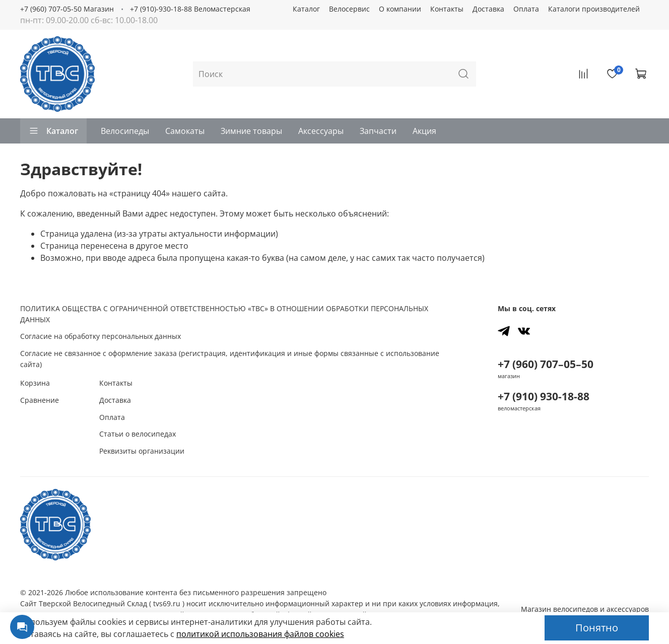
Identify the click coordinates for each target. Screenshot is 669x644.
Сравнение (40, 400)
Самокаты (185, 131)
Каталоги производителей (594, 9)
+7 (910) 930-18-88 (544, 396)
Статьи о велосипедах (138, 434)
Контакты (447, 9)
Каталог (306, 9)
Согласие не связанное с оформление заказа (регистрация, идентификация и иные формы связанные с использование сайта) (230, 359)
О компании (400, 9)
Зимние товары (251, 131)
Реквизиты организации (142, 451)
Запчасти (378, 131)
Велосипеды (125, 131)
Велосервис (349, 9)
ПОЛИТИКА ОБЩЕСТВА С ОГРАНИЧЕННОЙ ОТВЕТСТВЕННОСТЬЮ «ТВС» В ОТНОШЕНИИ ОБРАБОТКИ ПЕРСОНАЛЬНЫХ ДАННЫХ (224, 314)
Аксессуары (321, 131)
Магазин (585, 609)
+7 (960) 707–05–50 (546, 364)
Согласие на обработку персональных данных (101, 336)
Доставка (488, 9)
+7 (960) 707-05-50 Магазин (67, 9)
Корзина (35, 383)
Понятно (597, 628)
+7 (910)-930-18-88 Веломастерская (190, 9)
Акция (424, 131)
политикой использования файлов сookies (260, 634)
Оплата (526, 9)
